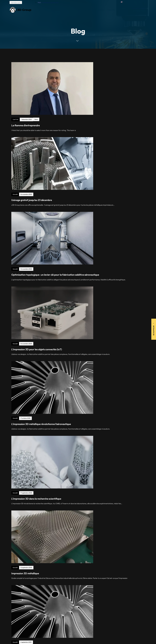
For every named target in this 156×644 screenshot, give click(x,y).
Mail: (48, 2)
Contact (122, 10)
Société (89, 10)
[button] (125, 2)
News (36, 119)
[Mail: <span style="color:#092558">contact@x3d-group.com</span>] (36, 3)
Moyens (100, 10)
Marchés (111, 10)
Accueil (78, 10)
